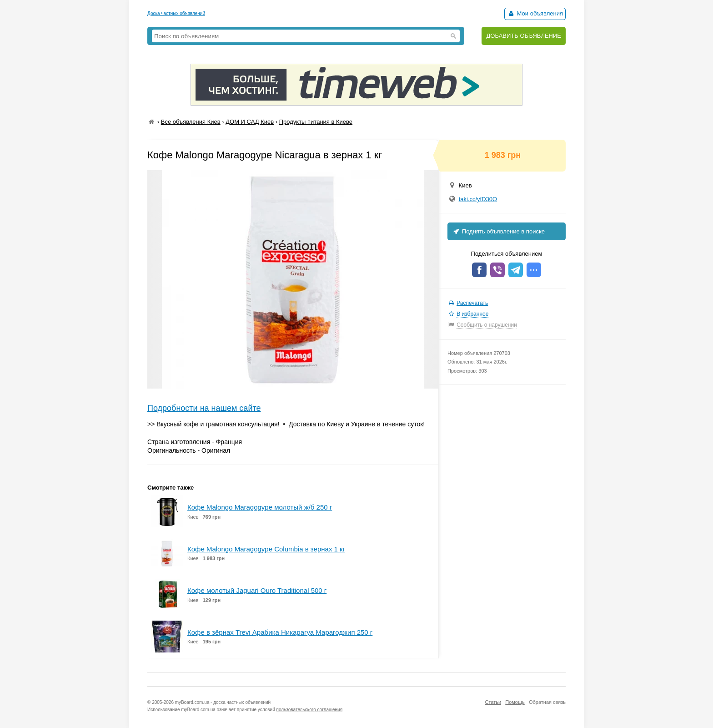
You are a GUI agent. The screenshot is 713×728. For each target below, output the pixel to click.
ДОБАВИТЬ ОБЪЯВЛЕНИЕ (524, 36)
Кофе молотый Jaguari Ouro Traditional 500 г (257, 590)
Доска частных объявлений (176, 13)
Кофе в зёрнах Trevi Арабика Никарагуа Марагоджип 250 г (280, 632)
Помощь (515, 702)
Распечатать (472, 303)
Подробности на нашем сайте (204, 408)
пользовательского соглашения (310, 710)
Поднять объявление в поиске (498, 231)
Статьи (493, 702)
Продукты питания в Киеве (316, 122)
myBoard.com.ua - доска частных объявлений (223, 702)
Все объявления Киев (191, 122)
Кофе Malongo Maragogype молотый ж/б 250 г (260, 507)
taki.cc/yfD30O (478, 199)
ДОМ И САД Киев (250, 122)
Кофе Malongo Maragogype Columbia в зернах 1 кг (266, 549)
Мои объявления (535, 13)
